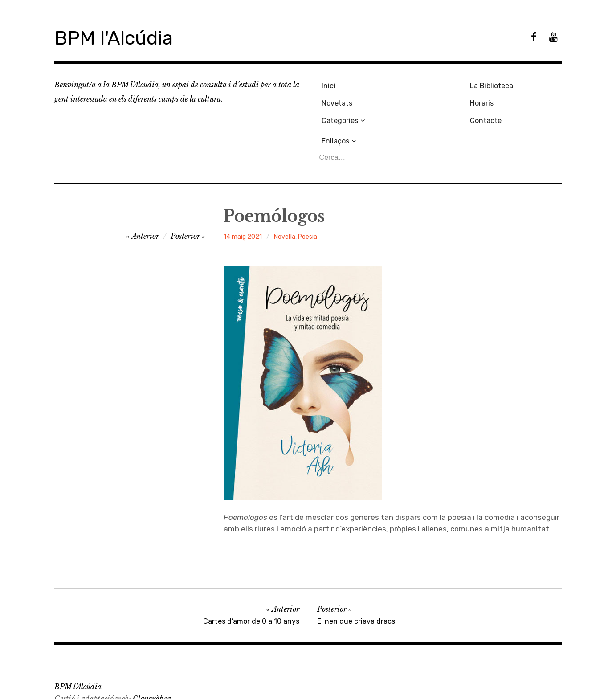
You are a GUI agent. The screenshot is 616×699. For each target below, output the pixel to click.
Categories (338, 114)
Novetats (335, 99)
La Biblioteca (422, 84)
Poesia (308, 195)
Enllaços (496, 84)
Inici (326, 84)
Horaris (412, 99)
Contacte (416, 114)
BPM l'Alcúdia (120, 37)
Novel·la (285, 195)
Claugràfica (152, 657)
